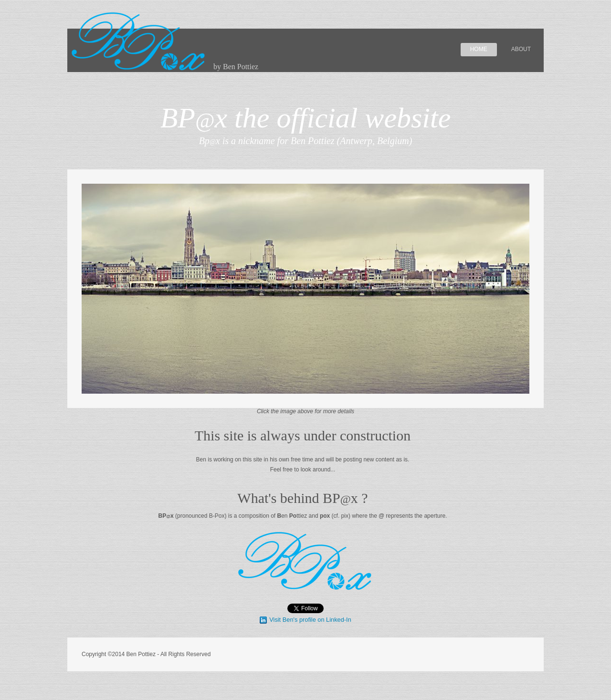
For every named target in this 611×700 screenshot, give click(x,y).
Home (479, 49)
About (521, 49)
